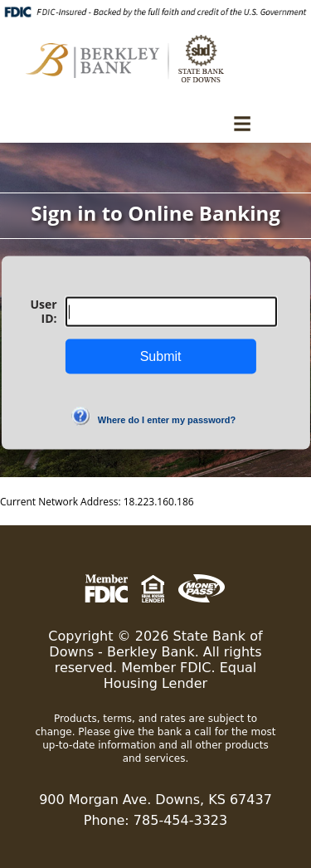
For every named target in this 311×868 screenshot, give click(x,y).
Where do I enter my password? (167, 420)
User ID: (43, 311)
